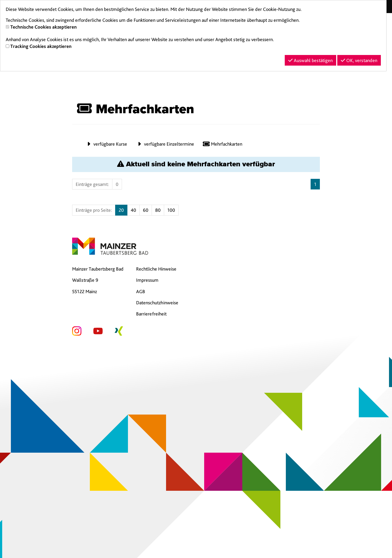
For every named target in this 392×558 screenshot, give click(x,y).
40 (133, 210)
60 (146, 210)
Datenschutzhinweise (157, 303)
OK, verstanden (359, 60)
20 (121, 210)
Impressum (147, 280)
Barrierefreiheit (151, 314)
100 (171, 210)
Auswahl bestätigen (310, 60)
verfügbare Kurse (106, 144)
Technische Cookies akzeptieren (44, 27)
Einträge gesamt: (92, 184)
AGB (141, 291)
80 (158, 210)
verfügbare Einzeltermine (165, 144)
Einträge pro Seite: (94, 210)
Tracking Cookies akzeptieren (41, 46)
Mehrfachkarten (222, 144)
